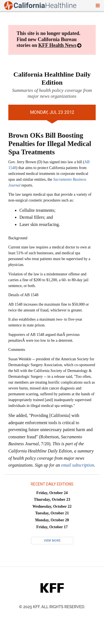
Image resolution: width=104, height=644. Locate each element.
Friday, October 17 (52, 527)
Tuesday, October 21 (52, 513)
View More (52, 541)
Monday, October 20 (52, 520)
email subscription (78, 465)
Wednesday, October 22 (52, 506)
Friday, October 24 (52, 493)
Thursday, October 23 (52, 500)
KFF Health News (57, 45)
